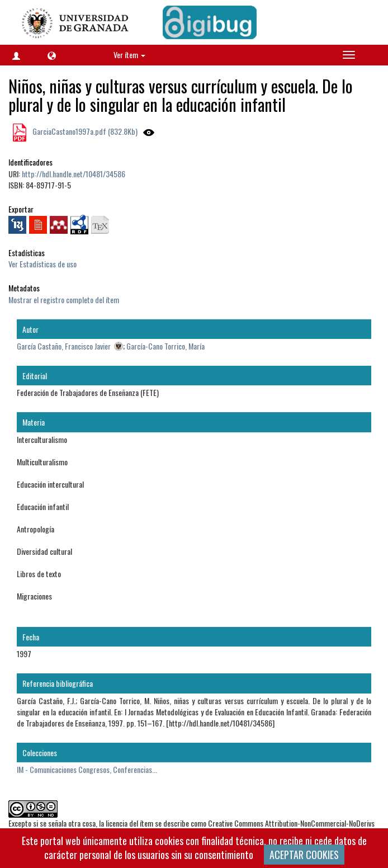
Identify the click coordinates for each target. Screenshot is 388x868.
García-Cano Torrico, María (165, 346)
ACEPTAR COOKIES (304, 855)
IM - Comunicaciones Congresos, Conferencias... (87, 769)
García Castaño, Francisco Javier (64, 346)
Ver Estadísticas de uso (42, 264)
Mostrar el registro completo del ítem (64, 299)
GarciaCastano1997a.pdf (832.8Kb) (84, 131)
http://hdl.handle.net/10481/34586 (74, 174)
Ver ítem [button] (129, 55)
